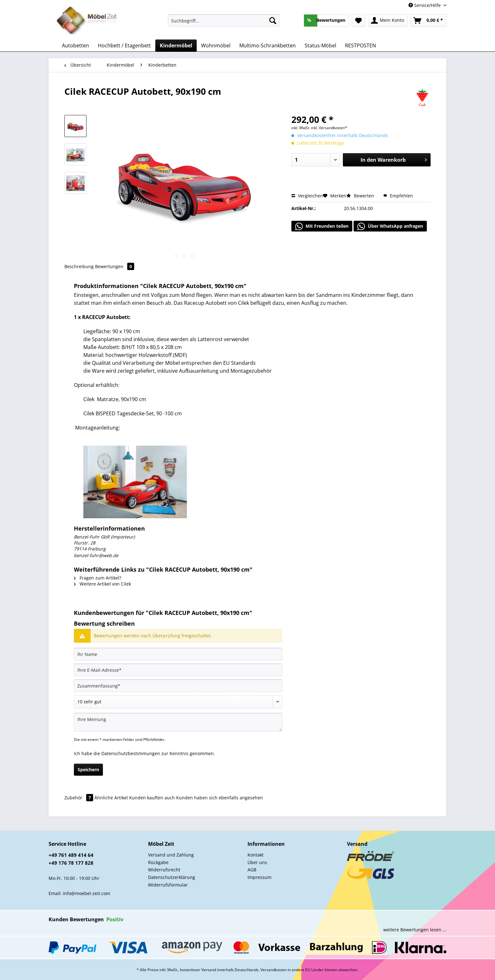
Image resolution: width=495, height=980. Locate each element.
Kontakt (256, 855)
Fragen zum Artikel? (98, 578)
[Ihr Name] (178, 654)
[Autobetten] (75, 45)
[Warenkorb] (428, 21)
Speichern (88, 770)
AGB (252, 870)
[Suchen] (273, 21)
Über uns (257, 862)
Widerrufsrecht (164, 870)
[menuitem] (224, 24)
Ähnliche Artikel (111, 798)
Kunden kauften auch (152, 798)
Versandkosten (274, 970)
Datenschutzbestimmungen (131, 753)
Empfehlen (398, 196)
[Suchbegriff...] (224, 21)
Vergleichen (307, 196)
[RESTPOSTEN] (361, 45)
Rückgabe (158, 862)
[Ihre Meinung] (178, 722)
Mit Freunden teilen (322, 226)
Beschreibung (79, 266)
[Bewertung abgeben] (178, 702)
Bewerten (361, 196)
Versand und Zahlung (171, 855)
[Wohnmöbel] (216, 45)
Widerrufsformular (168, 885)
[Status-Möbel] (320, 45)
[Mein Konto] (388, 21)
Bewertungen (115, 266)
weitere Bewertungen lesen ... (415, 930)
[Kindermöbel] (176, 45)
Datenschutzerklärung (172, 877)
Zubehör (79, 798)
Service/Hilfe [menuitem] (425, 5)
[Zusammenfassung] (178, 686)
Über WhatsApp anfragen (390, 226)
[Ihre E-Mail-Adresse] (178, 670)
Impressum (259, 877)
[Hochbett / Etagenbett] (124, 45)
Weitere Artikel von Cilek (102, 584)
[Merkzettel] (358, 21)
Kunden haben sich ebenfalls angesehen (220, 798)
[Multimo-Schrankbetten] (268, 45)
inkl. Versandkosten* (329, 128)
